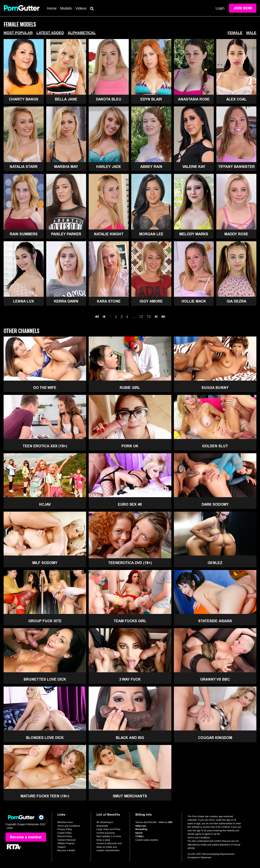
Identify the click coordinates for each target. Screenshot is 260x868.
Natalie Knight (109, 234)
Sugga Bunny (215, 388)
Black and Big (130, 738)
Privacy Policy (65, 829)
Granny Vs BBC (215, 679)
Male (251, 33)
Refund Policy (65, 836)
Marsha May (66, 167)
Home (52, 8)
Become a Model (66, 850)
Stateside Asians (215, 621)
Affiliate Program (66, 843)
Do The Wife (45, 388)
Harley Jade (109, 167)
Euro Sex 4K (130, 504)
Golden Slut (215, 446)
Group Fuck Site (45, 621)
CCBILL (140, 836)
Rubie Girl (130, 388)
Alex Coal (236, 99)
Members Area (65, 822)
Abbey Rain (151, 167)
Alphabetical (82, 33)
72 (141, 317)
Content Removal (66, 840)
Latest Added (50, 33)
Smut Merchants (130, 796)
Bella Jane (66, 99)
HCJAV (45, 504)
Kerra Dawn (66, 301)
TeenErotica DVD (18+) (130, 563)
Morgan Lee (151, 234)
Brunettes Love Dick (45, 679)
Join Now (243, 8)
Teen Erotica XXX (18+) (45, 446)
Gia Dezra (236, 301)
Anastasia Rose (194, 99)
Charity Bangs (24, 99)
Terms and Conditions (69, 826)
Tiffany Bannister (236, 167)
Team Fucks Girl (130, 621)
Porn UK (130, 446)
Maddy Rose (236, 234)
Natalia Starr (24, 167)
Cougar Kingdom (215, 738)
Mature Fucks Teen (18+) (45, 796)
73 (149, 317)
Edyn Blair (151, 99)
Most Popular (18, 33)
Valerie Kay (194, 167)
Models (66, 8)
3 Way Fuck (130, 679)
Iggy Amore (151, 301)
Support (62, 847)
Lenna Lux (24, 301)
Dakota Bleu (109, 99)
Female (235, 33)
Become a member (26, 837)
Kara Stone (109, 301)
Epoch (139, 833)
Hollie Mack (194, 301)
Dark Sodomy (215, 504)
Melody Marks (194, 234)
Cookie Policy (65, 833)
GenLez (215, 563)
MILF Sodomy (45, 563)
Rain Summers (24, 234)
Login (220, 8)
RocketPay (141, 829)
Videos (81, 8)
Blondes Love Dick (45, 738)
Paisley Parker (66, 234)
